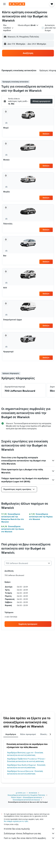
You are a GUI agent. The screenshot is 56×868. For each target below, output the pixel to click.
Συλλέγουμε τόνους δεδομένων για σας (29, 833)
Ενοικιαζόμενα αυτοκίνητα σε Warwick (27, 800)
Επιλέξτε (46, 134)
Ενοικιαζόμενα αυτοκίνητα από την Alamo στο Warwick (13, 529)
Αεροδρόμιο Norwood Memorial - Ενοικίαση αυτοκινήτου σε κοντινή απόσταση (25, 772)
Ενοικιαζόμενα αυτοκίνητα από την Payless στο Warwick (41, 517)
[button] (4, 4)
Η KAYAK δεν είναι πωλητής (29, 829)
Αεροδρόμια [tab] (11, 734)
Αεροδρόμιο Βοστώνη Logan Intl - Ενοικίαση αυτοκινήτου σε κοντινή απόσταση (25, 754)
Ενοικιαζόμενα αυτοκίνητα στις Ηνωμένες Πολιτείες (26, 795)
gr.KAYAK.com (21, 793)
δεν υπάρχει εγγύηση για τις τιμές (16, 821)
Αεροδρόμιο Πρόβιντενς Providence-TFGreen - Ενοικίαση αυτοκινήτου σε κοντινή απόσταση (27, 760)
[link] (28, 624)
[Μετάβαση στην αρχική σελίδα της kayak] (17, 4)
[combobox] (8, 28)
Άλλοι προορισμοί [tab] (28, 734)
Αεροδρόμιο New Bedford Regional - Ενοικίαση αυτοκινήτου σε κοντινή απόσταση (26, 766)
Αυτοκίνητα (33, 793)
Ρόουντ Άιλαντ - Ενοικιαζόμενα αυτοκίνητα (27, 797)
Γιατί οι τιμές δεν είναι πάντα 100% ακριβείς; (29, 838)
